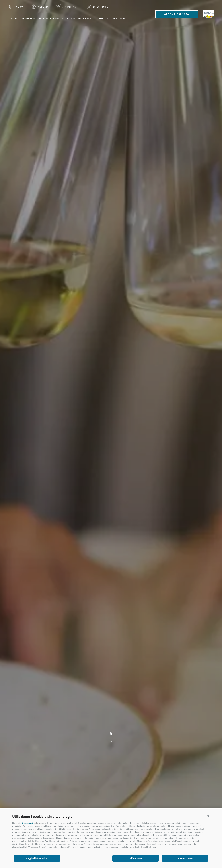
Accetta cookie (185, 858)
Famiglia (103, 19)
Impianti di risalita (51, 19)
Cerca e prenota (177, 14)
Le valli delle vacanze (22, 19)
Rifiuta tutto (136, 858)
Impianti (70, 7)
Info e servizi (120, 19)
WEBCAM (42, 7)
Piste (100, 7)
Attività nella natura (80, 19)
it (119, 7)
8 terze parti (28, 823)
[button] (208, 816)
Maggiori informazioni (37, 858)
